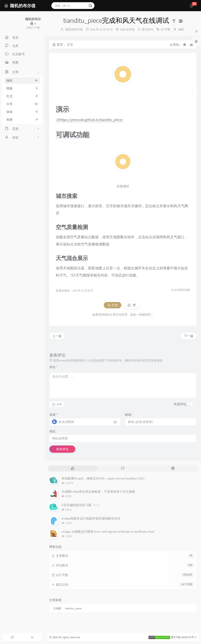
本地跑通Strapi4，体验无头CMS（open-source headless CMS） (104, 478)
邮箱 (129, 415)
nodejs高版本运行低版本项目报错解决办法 (91, 518)
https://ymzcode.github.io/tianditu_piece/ (90, 120)
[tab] (73, 468)
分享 (22, 104)
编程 (22, 80)
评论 (53, 367)
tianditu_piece (73, 608)
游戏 (22, 112)
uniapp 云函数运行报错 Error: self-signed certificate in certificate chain (108, 532)
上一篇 (57, 336)
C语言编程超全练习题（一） (81, 505)
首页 (58, 44)
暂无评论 (148, 29)
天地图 (57, 608)
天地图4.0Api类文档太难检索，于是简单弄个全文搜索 (98, 492)
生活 (22, 96)
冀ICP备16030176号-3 (184, 637)
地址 (52, 431)
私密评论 (180, 404)
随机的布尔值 (74, 29)
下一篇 (189, 336)
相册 (22, 120)
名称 (53, 415)
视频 (22, 88)
